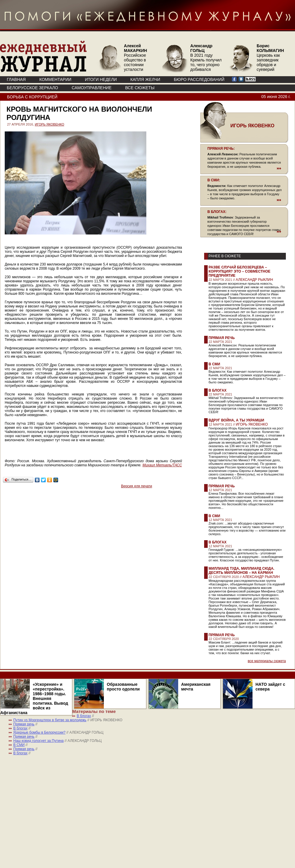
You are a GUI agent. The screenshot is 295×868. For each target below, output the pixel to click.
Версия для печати (136, 486)
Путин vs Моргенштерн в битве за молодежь (50, 720)
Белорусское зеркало (32, 88)
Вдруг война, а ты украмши (236, 420)
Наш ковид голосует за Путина (38, 741)
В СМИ (214, 364)
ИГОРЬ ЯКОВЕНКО (50, 124)
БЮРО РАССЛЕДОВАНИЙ (199, 79)
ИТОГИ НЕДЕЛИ (101, 79)
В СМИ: (214, 180)
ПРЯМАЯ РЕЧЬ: (221, 149)
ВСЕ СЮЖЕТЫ (140, 88)
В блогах (218, 390)
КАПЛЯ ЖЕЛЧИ (145, 79)
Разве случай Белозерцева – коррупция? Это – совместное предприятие (240, 271)
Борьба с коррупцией (32, 97)
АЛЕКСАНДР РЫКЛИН (254, 280)
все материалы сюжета (267, 661)
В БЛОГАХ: (217, 212)
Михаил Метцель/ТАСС (162, 465)
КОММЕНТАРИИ (55, 79)
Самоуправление (92, 88)
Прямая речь (222, 338)
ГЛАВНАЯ (16, 79)
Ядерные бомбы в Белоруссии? (39, 732)
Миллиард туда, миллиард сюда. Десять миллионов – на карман (241, 571)
